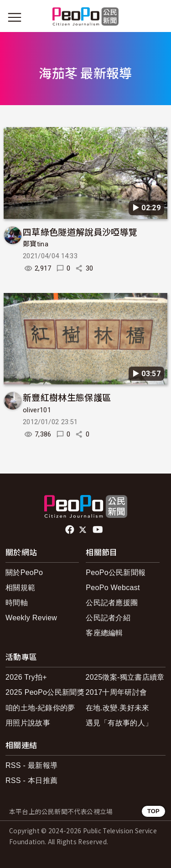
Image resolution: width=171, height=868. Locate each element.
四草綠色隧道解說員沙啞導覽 (80, 232)
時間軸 (17, 603)
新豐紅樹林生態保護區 (67, 397)
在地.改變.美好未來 (118, 708)
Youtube (98, 530)
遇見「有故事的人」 (119, 723)
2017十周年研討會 (117, 692)
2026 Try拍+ (26, 677)
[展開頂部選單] (156, 17)
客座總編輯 (104, 633)
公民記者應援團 (112, 603)
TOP (153, 811)
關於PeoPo (24, 572)
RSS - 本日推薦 (31, 780)
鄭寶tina (36, 244)
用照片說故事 (28, 723)
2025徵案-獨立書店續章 (125, 677)
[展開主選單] (15, 17)
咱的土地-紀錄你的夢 (40, 708)
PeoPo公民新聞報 (116, 572)
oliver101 (37, 410)
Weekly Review (31, 618)
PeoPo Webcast (113, 588)
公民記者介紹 (108, 618)
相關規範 (20, 588)
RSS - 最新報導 (31, 765)
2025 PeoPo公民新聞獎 (45, 692)
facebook (70, 530)
